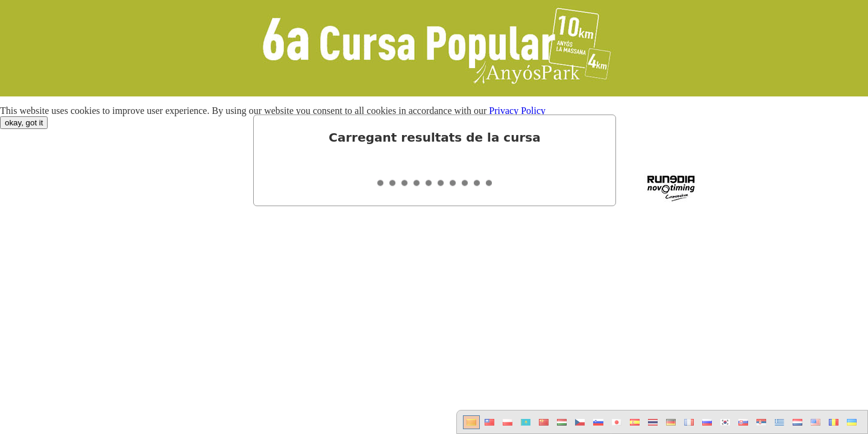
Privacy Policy (517, 111)
